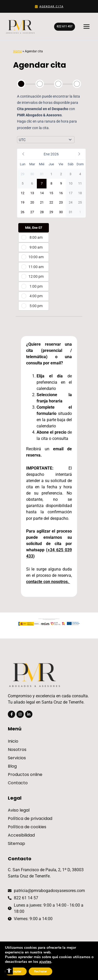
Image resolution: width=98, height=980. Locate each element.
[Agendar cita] (49, 7)
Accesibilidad (21, 835)
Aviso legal (19, 810)
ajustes (45, 962)
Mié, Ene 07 (34, 228)
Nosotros (17, 750)
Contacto (18, 783)
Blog (12, 766)
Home (17, 51)
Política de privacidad (30, 818)
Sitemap (16, 843)
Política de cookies (27, 827)
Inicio (13, 741)
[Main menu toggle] (87, 27)
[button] (9, 970)
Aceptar (16, 971)
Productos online (25, 774)
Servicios (17, 758)
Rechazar (41, 971)
